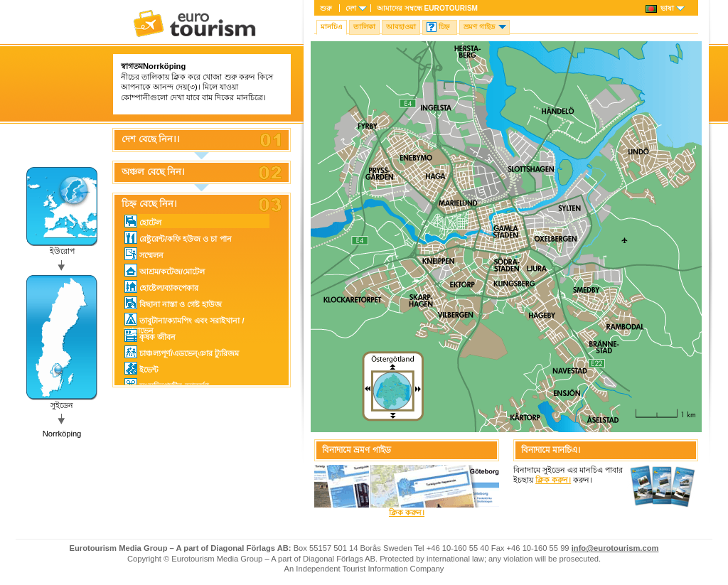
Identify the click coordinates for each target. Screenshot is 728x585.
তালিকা (364, 27)
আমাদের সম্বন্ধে (427, 8)
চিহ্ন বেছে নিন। (149, 204)
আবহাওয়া (401, 27)
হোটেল (143, 221)
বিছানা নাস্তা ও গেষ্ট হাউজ (173, 303)
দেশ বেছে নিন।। (151, 139)
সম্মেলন (144, 254)
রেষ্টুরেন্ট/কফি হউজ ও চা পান (178, 237)
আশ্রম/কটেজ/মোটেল (165, 270)
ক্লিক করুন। (407, 512)
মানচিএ (332, 27)
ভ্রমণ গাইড (479, 27)
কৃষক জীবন (150, 336)
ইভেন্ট (141, 368)
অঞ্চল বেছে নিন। (153, 172)
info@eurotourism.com (615, 548)
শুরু (326, 8)
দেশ (351, 8)
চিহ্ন (444, 27)
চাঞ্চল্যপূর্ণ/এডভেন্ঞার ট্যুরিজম (182, 352)
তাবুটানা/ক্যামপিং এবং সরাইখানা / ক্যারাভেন (184, 320)
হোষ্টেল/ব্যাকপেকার (161, 286)
